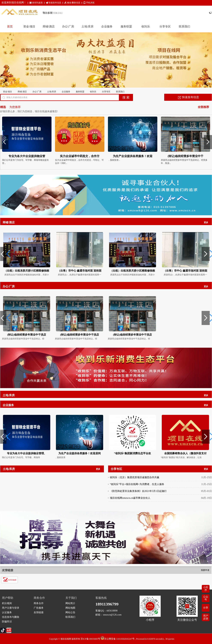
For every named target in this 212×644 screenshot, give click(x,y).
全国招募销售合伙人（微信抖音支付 (185, 453)
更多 (206, 222)
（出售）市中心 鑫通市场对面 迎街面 (80, 271)
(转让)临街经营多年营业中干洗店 (27, 335)
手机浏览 (90, 3)
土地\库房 (52, 92)
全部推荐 (203, 107)
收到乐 (93, 92)
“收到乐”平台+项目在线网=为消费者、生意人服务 (137, 484)
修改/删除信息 (74, 3)
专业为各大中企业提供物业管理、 (27, 453)
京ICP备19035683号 (90, 639)
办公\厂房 (37, 92)
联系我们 (120, 92)
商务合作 (39, 603)
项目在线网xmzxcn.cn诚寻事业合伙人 (130, 498)
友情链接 (39, 612)
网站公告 (70, 612)
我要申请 (205, 570)
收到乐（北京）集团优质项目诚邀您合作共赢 (135, 477)
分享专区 (106, 92)
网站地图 (70, 608)
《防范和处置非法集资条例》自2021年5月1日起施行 (138, 491)
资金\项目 (7, 92)
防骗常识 (7, 622)
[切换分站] (57, 13)
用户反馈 (206, 617)
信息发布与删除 (11, 617)
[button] (4, 254)
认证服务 (7, 612)
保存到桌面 (37, 3)
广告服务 (39, 608)
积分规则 (7, 603)
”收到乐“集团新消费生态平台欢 (132, 453)
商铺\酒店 (22, 92)
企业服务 (66, 92)
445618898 (112, 611)
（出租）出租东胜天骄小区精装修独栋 (27, 271)
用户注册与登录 (11, 608)
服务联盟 (80, 92)
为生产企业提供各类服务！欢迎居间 (80, 453)
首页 (10, 26)
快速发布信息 (55, 3)
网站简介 (70, 603)
